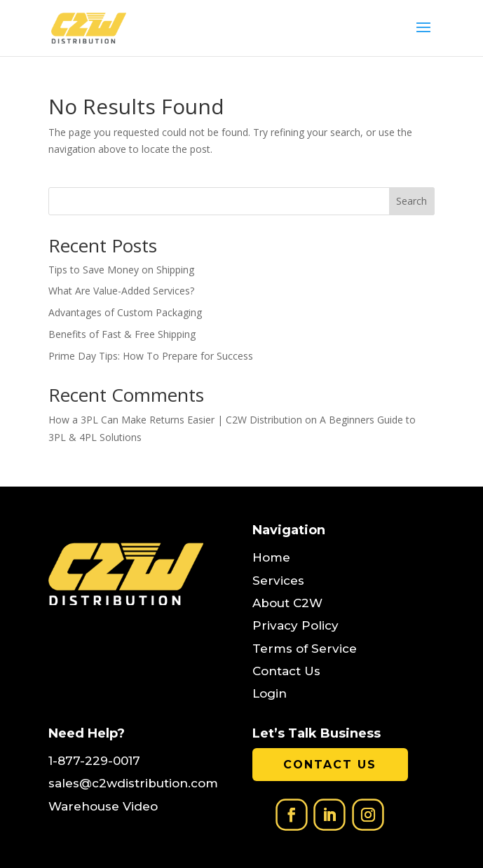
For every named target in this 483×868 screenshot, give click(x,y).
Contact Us (330, 765)
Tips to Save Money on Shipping (121, 270)
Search (411, 201)
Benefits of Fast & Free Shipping (122, 334)
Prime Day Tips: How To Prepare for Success (151, 356)
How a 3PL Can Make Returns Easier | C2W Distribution (175, 420)
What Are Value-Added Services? (121, 291)
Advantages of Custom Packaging (125, 312)
